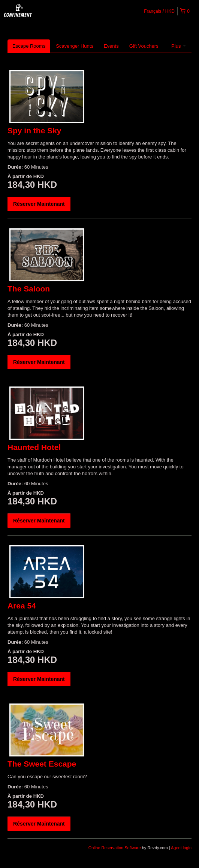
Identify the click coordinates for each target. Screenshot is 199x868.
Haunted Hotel (34, 447)
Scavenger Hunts (75, 46)
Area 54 (22, 606)
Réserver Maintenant (39, 204)
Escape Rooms (29, 46)
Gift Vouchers (144, 46)
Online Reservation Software (115, 848)
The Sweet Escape (42, 764)
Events (111, 46)
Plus (179, 46)
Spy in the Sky (34, 131)
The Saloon (29, 289)
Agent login (181, 848)
